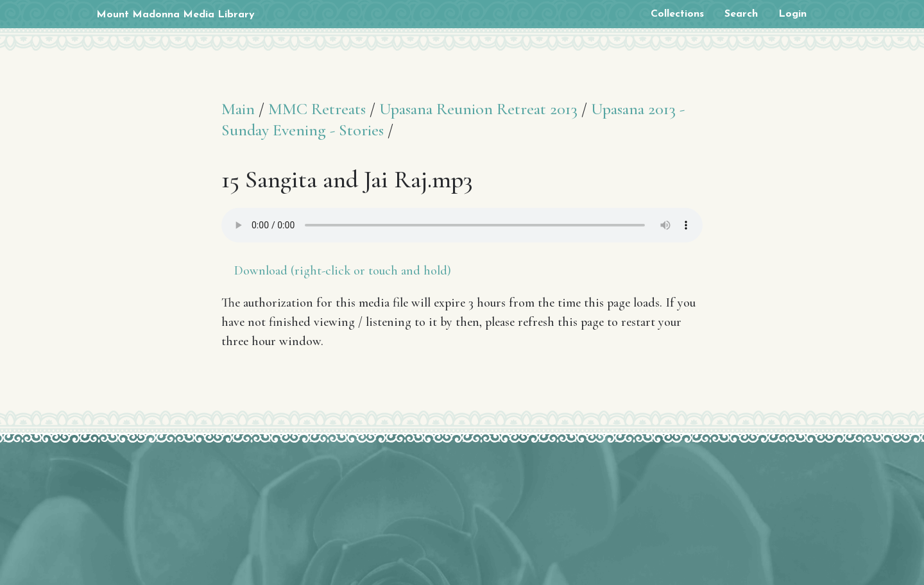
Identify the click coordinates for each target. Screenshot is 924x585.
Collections (677, 14)
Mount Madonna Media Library (175, 15)
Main (238, 109)
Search (741, 14)
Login (792, 14)
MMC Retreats (317, 109)
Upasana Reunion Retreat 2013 (478, 109)
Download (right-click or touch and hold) (343, 271)
